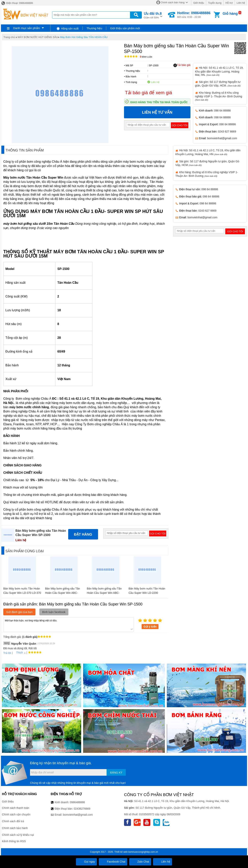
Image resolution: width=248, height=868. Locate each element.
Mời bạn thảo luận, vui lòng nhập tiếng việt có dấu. (68, 624)
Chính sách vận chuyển (16, 814)
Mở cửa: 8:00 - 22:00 (194, 15)
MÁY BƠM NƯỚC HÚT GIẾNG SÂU (38, 37)
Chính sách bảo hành (15, 828)
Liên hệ (241, 3)
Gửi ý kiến (150, 627)
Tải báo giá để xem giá (149, 93)
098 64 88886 (222, 111)
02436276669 (82, 809)
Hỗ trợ (229, 3)
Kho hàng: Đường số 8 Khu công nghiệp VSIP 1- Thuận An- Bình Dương (219, 96)
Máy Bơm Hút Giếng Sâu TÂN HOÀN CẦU (84, 37)
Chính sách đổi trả (13, 821)
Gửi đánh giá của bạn (19, 612)
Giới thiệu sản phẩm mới (125, 28)
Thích (18, 653)
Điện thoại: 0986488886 (17, 3)
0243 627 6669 (227, 131)
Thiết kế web (121, 852)
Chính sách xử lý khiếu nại (18, 835)
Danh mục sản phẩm (27, 28)
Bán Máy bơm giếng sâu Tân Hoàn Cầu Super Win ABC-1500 (62, 593)
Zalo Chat (140, 862)
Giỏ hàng (230, 14)
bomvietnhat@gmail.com (222, 138)
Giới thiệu (198, 3)
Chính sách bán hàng (173, 2)
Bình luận (146, 57)
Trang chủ (9, 37)
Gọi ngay (86, 862)
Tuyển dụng (215, 3)
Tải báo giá (182, 65)
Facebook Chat (113, 862)
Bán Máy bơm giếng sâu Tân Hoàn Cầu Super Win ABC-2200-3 (104, 593)
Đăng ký (116, 773)
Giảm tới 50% (153, 15)
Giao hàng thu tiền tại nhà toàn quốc (159, 102)
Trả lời (7, 653)
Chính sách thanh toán (16, 808)
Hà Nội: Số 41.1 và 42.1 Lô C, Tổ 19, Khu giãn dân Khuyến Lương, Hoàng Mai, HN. (219, 71)
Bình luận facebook (54, 612)
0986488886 (77, 802)
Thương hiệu (94, 28)
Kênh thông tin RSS (14, 841)
